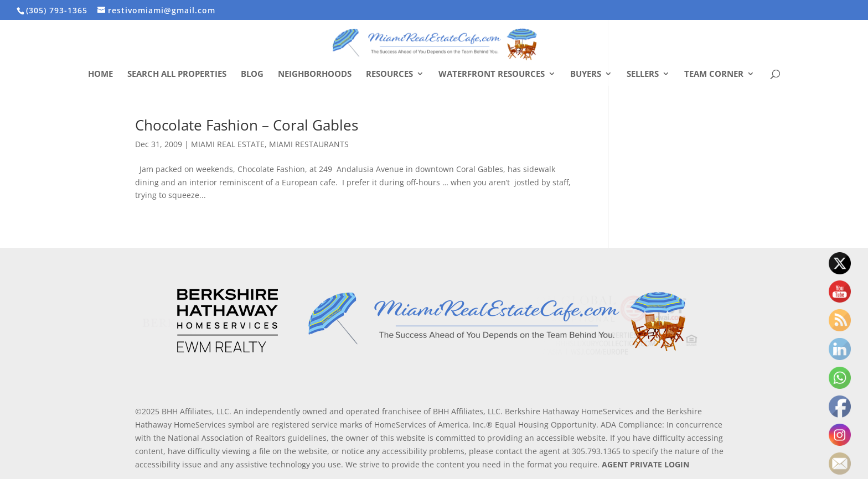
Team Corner (714, 74)
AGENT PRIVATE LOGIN (645, 464)
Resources (389, 74)
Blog (252, 74)
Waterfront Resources (492, 74)
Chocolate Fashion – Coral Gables (247, 125)
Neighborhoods (315, 74)
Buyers (586, 74)
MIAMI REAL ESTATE (228, 144)
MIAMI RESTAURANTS (309, 144)
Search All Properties (177, 74)
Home (100, 74)
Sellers (643, 74)
